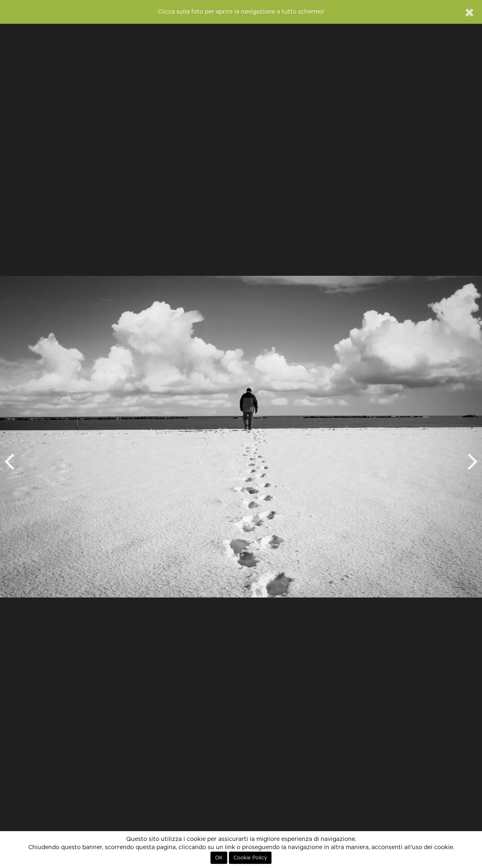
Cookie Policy (250, 858)
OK (219, 858)
